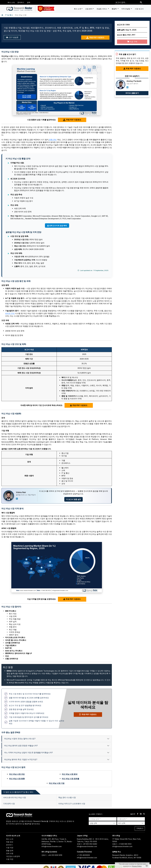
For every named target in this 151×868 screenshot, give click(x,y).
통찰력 (114, 9)
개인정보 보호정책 (13, 856)
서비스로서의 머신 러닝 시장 (15, 797)
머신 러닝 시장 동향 (17, 779)
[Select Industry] (103, 823)
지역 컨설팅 (126, 9)
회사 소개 (11, 2)
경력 (29, 2)
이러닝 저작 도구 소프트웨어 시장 (72, 804)
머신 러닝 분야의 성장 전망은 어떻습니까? (21, 746)
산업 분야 (89, 9)
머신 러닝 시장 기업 (57, 783)
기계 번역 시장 (9, 804)
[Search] (141, 2)
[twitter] (144, 814)
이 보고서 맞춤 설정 (73, 499)
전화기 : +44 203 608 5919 (52, 855)
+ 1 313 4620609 (83, 855)
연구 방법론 (12, 37)
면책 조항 (10, 853)
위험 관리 (53, 140)
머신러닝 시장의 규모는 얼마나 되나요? (20, 739)
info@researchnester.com (52, 846)
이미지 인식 (10, 313)
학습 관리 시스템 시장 (67, 797)
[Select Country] (131, 823)
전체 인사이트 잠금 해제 (57, 226)
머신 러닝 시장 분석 (70, 774)
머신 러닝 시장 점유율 (70, 779)
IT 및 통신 (9, 15)
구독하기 (140, 828)
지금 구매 (132, 42)
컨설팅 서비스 (102, 9)
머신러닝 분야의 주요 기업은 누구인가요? (21, 759)
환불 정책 (10, 851)
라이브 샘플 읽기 (132, 93)
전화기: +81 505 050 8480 (87, 844)
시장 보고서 (139, 9)
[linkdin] (141, 814)
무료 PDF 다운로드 (95, 38)
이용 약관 (10, 848)
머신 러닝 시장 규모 (17, 774)
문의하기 (21, 2)
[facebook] (138, 814)
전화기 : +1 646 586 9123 (122, 844)
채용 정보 (10, 842)
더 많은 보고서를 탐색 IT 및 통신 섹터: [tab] (18, 792)
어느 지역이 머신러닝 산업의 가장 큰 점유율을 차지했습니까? (28, 753)
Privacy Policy (137, 866)
